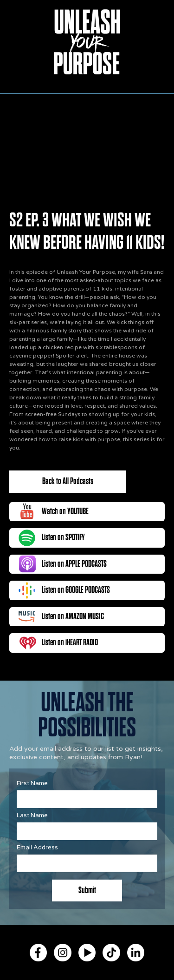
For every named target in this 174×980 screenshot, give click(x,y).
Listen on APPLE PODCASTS (74, 564)
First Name (32, 783)
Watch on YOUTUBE (65, 511)
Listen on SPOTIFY (63, 537)
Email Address (37, 848)
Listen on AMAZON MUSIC (73, 616)
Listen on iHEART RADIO (70, 642)
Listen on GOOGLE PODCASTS (76, 590)
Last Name (32, 815)
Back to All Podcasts (68, 481)
